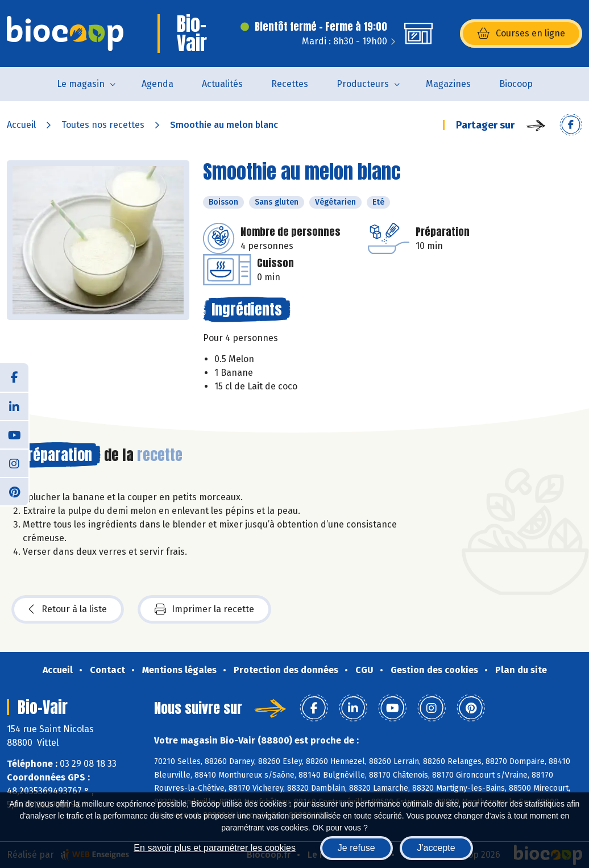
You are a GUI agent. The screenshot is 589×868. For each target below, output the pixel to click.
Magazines (448, 84)
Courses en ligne (521, 34)
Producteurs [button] (363, 84)
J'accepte (436, 848)
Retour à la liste (68, 609)
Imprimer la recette (204, 609)
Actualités (222, 84)
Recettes (290, 84)
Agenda (157, 84)
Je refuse (356, 848)
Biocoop (516, 84)
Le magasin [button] (81, 84)
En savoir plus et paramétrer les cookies (215, 848)
